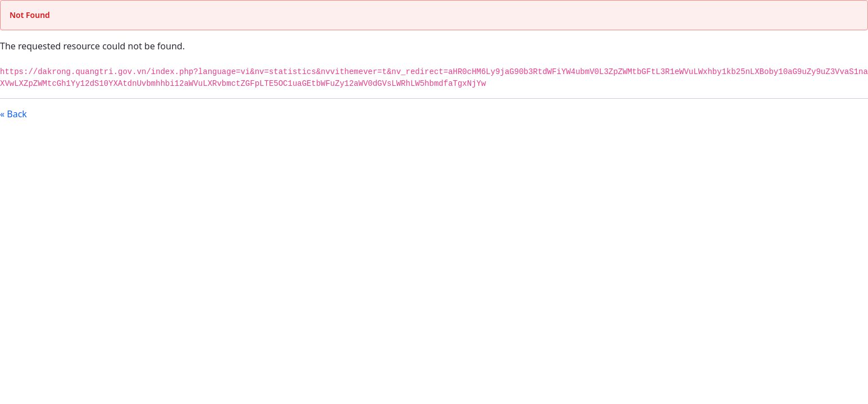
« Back (13, 114)
